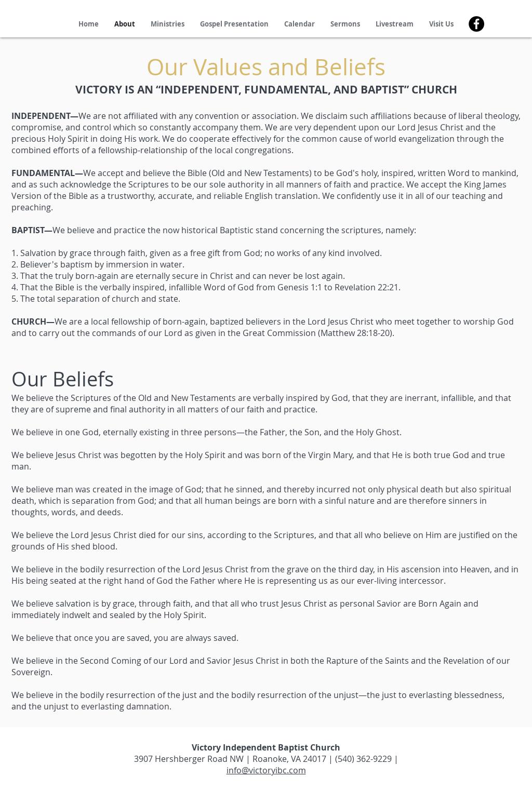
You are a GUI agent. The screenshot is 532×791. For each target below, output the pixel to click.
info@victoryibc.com (266, 770)
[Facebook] (476, 24)
